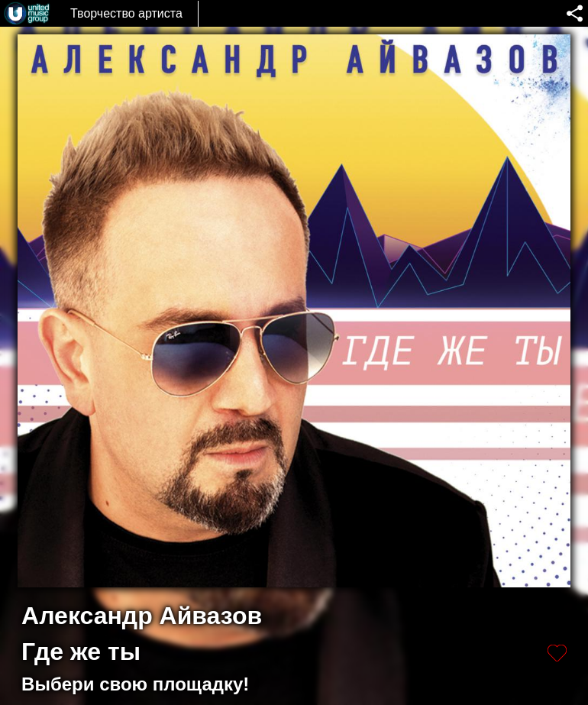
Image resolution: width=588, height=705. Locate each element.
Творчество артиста (126, 13)
